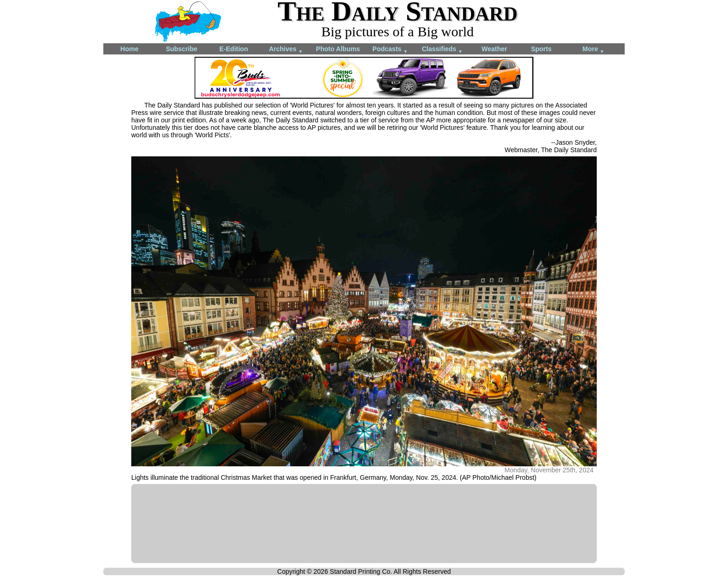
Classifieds (442, 50)
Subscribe (182, 49)
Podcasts (390, 50)
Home (130, 49)
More (593, 50)
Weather (495, 49)
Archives (286, 50)
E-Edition (233, 49)
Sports (541, 49)
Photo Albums (338, 49)
